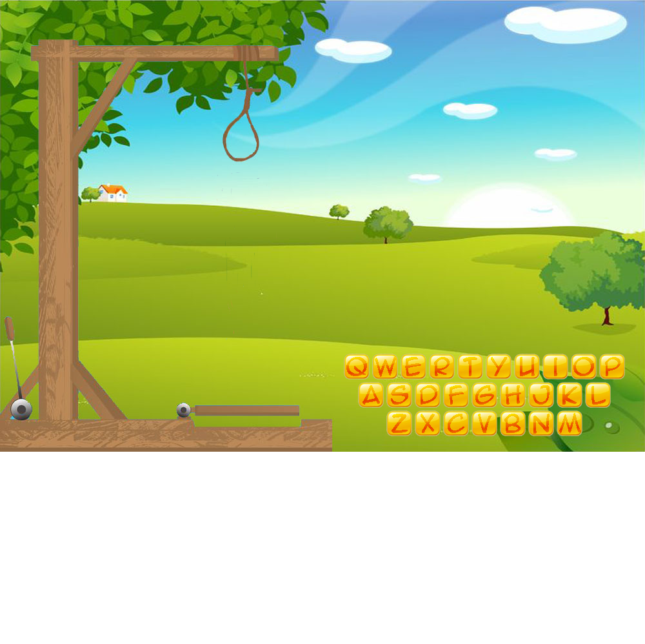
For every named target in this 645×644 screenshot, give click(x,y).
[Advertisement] (323, 554)
